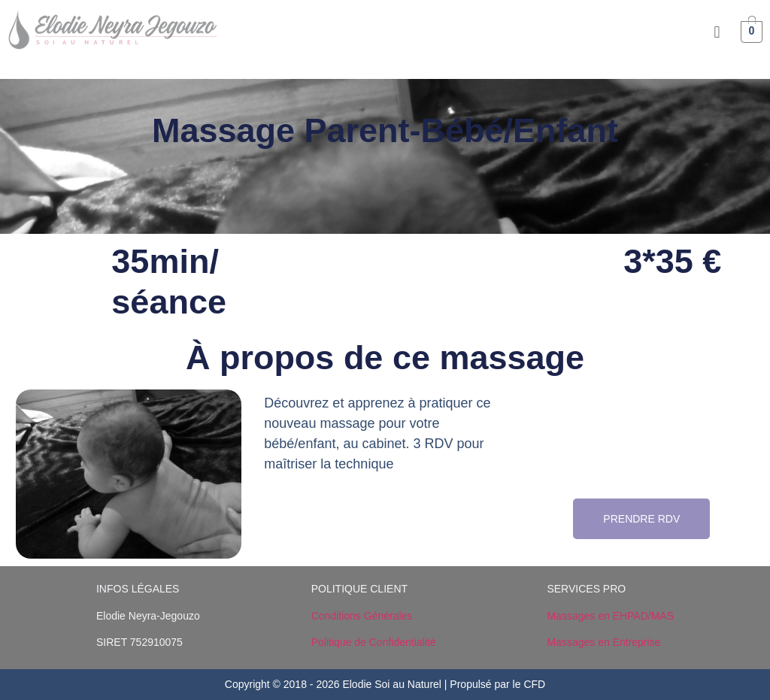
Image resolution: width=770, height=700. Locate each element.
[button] (717, 32)
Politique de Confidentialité (374, 642)
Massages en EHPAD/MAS (610, 616)
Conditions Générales (362, 616)
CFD (534, 684)
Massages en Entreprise (603, 642)
